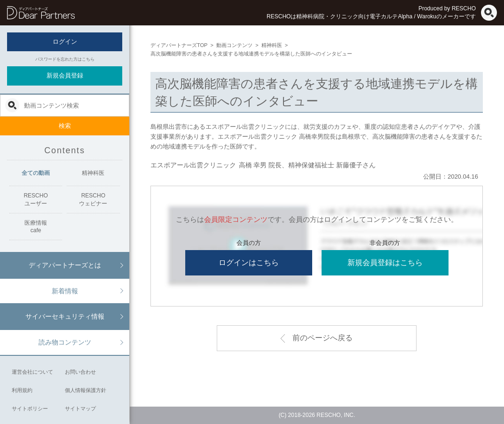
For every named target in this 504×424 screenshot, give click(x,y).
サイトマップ (80, 408)
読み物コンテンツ (65, 342)
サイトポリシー (30, 408)
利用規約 (22, 390)
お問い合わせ (80, 372)
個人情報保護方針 (86, 390)
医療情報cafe (36, 227)
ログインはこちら (249, 263)
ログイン (65, 42)
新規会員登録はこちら (385, 263)
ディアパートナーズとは (65, 265)
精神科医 (93, 173)
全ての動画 (36, 173)
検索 (65, 126)
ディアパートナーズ (41, 13)
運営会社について (32, 372)
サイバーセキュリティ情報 (65, 316)
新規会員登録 (65, 75)
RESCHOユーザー (35, 200)
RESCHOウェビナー (93, 200)
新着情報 (65, 291)
